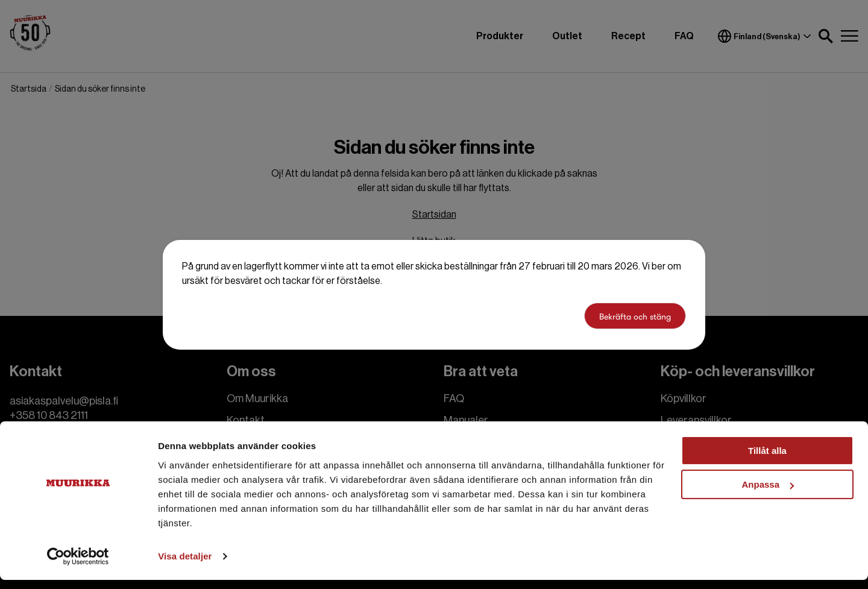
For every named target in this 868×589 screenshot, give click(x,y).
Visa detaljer (185, 565)
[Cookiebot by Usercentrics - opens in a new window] (78, 565)
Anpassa (768, 493)
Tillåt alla (767, 460)
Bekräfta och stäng (635, 317)
